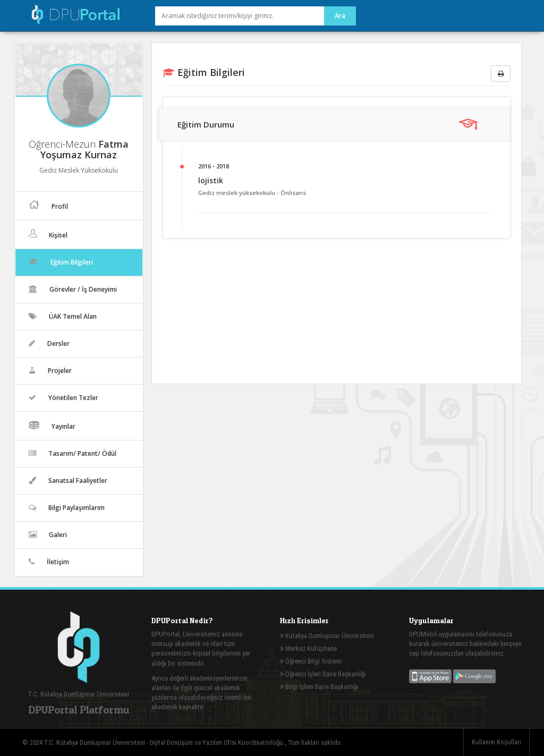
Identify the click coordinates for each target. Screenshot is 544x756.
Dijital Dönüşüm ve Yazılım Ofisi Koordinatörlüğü (217, 742)
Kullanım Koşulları (496, 742)
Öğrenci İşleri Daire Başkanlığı (323, 674)
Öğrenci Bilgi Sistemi (311, 661)
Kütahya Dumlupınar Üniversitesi (327, 636)
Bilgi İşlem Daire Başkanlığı (319, 687)
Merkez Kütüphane (308, 648)
